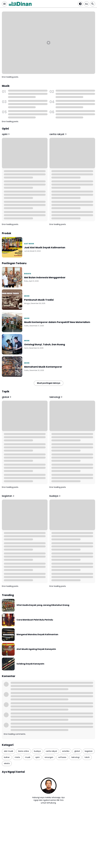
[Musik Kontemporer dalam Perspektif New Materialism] (12, 322)
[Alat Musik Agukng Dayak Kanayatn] (8, 649)
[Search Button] (93, 4)
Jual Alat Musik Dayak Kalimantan (45, 247)
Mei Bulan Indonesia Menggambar (45, 277)
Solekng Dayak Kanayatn (30, 664)
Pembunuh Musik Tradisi (39, 300)
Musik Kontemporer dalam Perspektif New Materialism (57, 322)
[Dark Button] (80, 4)
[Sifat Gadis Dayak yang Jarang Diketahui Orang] (8, 605)
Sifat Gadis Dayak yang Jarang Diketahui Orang (43, 605)
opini (6, 134)
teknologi (56, 397)
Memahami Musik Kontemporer (43, 367)
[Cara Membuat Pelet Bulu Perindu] (8, 620)
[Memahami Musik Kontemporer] (12, 367)
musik (27, 296)
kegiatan (9, 496)
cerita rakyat (58, 134)
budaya (28, 274)
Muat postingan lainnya (49, 383)
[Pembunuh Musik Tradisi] (12, 300)
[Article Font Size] (86, 4)
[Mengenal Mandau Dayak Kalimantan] (8, 635)
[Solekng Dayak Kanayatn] (8, 664)
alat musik (29, 244)
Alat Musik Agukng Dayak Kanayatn (36, 649)
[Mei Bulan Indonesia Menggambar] (12, 277)
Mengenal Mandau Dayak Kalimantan (37, 635)
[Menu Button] (4, 4)
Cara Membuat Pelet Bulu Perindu (35, 620)
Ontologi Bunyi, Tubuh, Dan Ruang (45, 344)
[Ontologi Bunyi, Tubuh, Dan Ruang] (12, 344)
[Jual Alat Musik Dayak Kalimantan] (12, 247)
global (7, 397)
